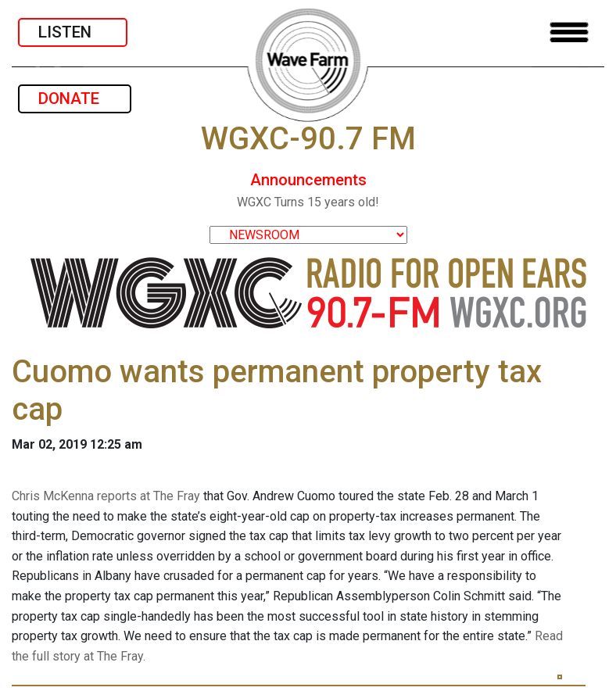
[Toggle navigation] (569, 32)
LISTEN (73, 32)
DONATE (75, 98)
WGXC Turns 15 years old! (308, 202)
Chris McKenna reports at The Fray (106, 496)
